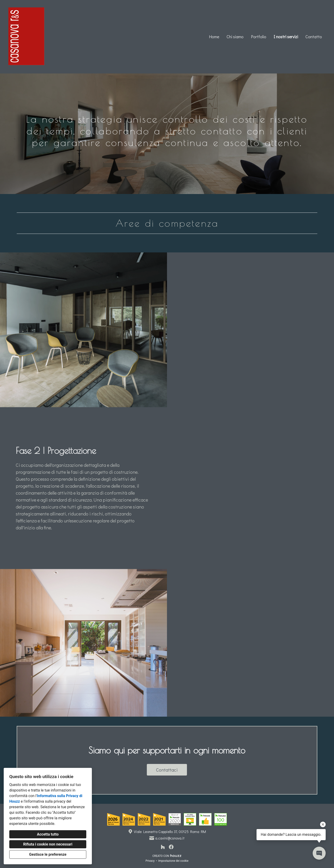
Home (214, 37)
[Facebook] (171, 847)
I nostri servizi (286, 37)
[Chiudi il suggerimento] (323, 824)
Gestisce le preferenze (48, 854)
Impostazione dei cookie (173, 861)
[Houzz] (163, 847)
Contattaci (167, 770)
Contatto (314, 37)
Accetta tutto (48, 834)
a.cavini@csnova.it (170, 838)
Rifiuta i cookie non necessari (48, 844)
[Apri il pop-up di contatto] (319, 853)
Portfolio (259, 37)
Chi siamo (235, 37)
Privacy (150, 861)
